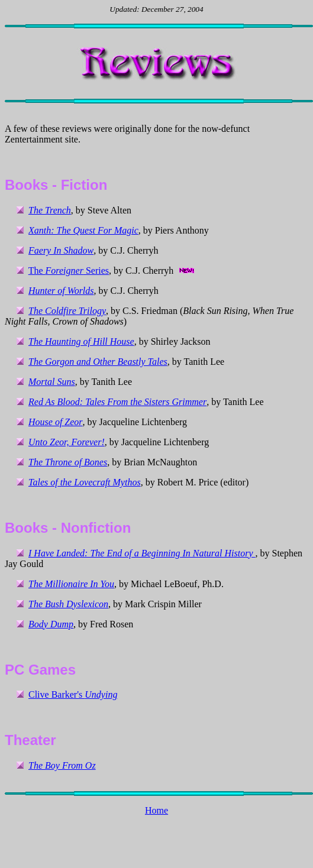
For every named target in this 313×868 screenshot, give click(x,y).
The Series (69, 271)
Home (156, 810)
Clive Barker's (73, 694)
